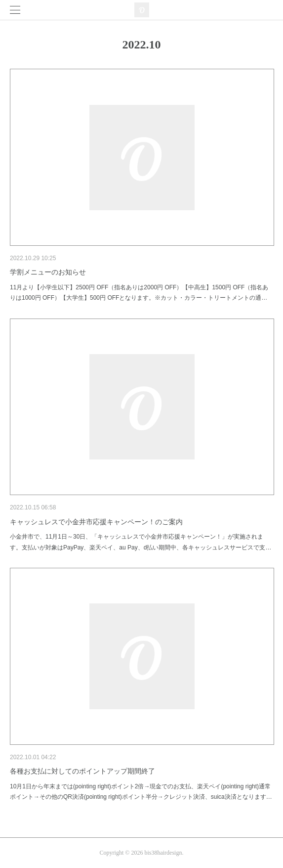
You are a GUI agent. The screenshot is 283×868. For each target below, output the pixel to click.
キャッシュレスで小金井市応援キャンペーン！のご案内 (96, 522)
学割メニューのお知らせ (48, 272)
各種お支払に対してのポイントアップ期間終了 (82, 771)
